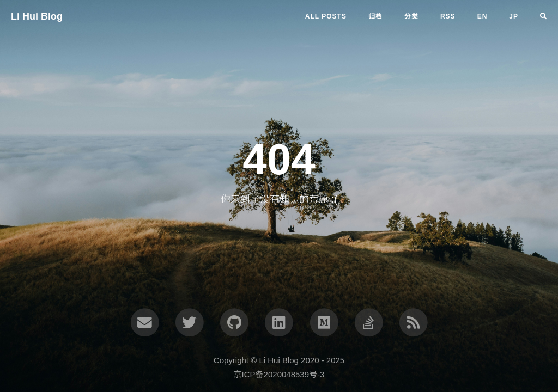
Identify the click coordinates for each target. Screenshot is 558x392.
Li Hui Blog (37, 16)
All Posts (326, 16)
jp (514, 16)
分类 (411, 16)
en (483, 16)
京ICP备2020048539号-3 (279, 374)
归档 (375, 16)
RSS (448, 16)
